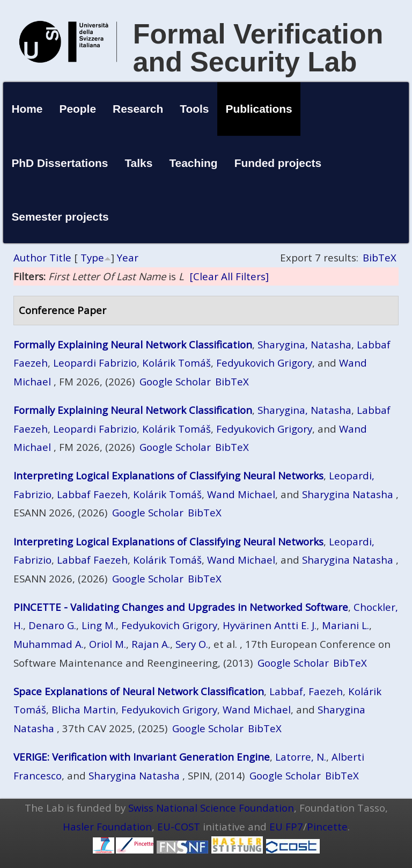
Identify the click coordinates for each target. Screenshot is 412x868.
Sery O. (192, 644)
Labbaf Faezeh (92, 494)
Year (128, 257)
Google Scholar (175, 381)
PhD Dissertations (60, 163)
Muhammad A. (49, 644)
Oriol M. (108, 644)
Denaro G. (52, 625)
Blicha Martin (84, 709)
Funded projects (278, 163)
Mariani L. (345, 625)
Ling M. (99, 625)
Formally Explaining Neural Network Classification (133, 344)
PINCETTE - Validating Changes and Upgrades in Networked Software (181, 607)
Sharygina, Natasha (304, 344)
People (78, 109)
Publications (259, 109)
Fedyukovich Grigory (264, 363)
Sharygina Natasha (348, 494)
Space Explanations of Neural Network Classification (139, 691)
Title (60, 257)
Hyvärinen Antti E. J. (270, 625)
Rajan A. (151, 644)
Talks (138, 163)
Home (27, 109)
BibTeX (380, 257)
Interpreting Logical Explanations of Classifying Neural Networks (168, 475)
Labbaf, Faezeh (306, 691)
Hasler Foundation (107, 826)
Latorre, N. (301, 757)
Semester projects (60, 217)
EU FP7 (286, 826)
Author (30, 257)
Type (92, 257)
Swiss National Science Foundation (211, 808)
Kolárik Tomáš (176, 363)
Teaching (193, 163)
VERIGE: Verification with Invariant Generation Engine (142, 757)
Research (138, 109)
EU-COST (179, 826)
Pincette (327, 826)
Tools (194, 109)
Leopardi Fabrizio (95, 363)
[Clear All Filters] (229, 276)
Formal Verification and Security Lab (258, 48)
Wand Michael (241, 494)
